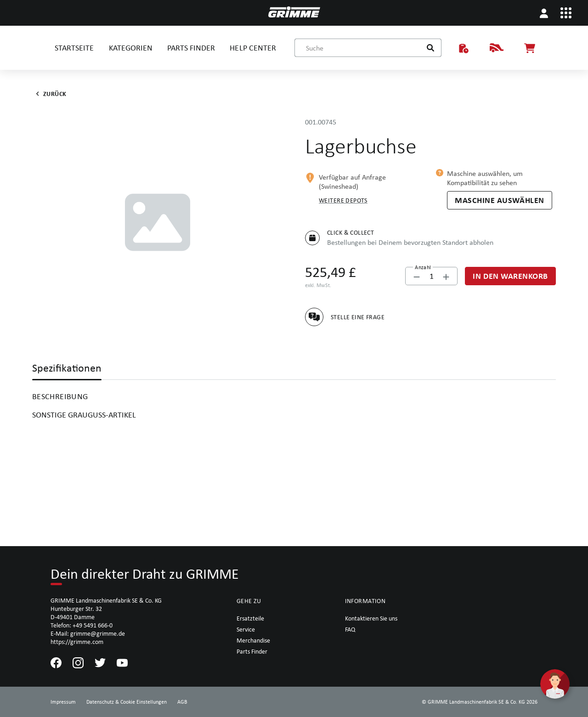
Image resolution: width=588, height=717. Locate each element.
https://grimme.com (77, 642)
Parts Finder (252, 651)
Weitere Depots (343, 200)
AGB (182, 702)
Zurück (49, 94)
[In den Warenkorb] (510, 276)
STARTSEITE (74, 48)
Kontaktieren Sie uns (371, 618)
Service (246, 629)
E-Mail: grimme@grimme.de (88, 633)
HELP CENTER (253, 48)
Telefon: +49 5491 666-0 (82, 625)
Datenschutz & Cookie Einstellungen (127, 702)
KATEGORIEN (131, 48)
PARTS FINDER (191, 48)
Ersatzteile (250, 618)
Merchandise (253, 640)
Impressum (63, 702)
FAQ (350, 629)
